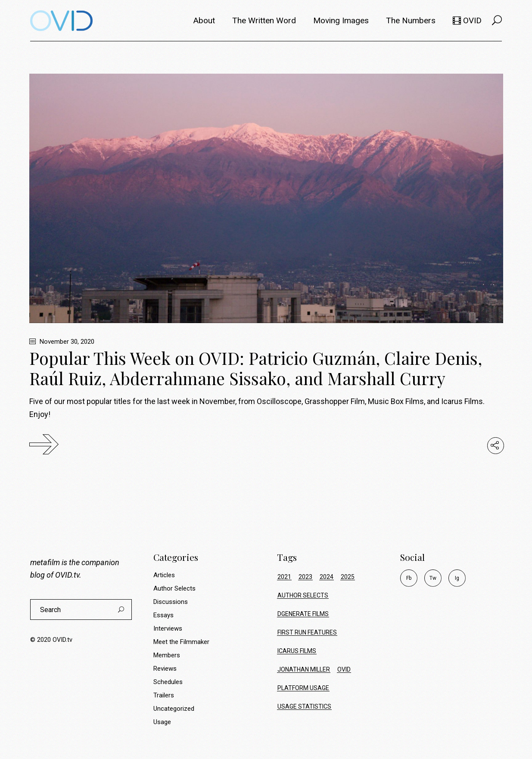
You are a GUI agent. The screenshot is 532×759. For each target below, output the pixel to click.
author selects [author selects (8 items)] (303, 595)
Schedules (168, 682)
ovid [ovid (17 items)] (344, 669)
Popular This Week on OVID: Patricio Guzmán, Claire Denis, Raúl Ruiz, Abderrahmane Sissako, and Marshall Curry (256, 368)
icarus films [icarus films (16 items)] (297, 651)
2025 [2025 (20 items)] (348, 577)
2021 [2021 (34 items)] (284, 577)
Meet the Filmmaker (181, 642)
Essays (163, 615)
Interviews (168, 628)
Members (167, 655)
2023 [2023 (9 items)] (305, 577)
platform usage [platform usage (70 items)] (303, 688)
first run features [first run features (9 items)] (307, 632)
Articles (164, 575)
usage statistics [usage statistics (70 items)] (304, 706)
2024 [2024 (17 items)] (327, 577)
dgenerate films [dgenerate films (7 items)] (303, 614)
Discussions (171, 602)
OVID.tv (67, 575)
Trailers (164, 695)
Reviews (165, 669)
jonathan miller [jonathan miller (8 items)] (304, 669)
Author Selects (174, 588)
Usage (162, 722)
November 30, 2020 (62, 342)
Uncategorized (174, 709)
